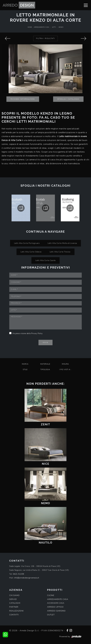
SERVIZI (13, 599)
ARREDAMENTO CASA (58, 599)
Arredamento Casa (41, 27)
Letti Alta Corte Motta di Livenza (62, 243)
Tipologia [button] (45, 370)
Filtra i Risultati (45, 38)
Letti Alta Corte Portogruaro (27, 243)
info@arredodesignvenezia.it (27, 578)
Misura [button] (65, 364)
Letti (54, 27)
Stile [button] (25, 370)
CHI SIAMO (14, 595)
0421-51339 (18, 574)
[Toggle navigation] (86, 5)
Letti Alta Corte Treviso (60, 252)
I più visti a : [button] (65, 370)
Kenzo (61, 27)
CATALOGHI (15, 603)
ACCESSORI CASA (56, 603)
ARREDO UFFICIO (55, 607)
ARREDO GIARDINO (56, 611)
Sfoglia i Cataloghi (68, 99)
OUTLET (51, 615)
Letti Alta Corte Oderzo (31, 252)
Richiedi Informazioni (23, 99)
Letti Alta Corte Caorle (45, 260)
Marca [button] (25, 364)
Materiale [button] (45, 364)
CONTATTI (14, 615)
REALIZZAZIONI (16, 611)
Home (30, 27)
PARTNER (14, 607)
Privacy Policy (37, 333)
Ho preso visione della (28, 333)
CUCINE (51, 595)
